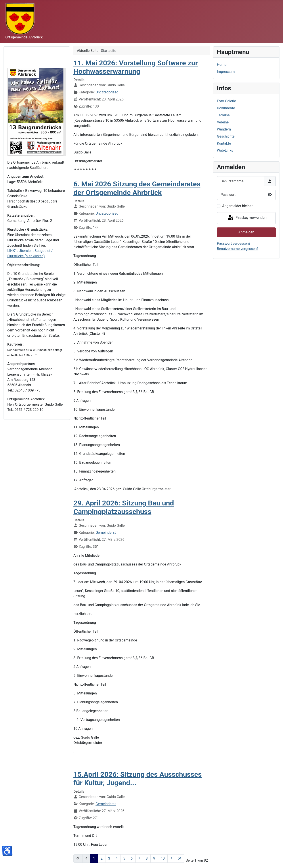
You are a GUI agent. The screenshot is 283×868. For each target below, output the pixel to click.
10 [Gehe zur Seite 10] (163, 858)
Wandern (224, 129)
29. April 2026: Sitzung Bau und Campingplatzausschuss (124, 507)
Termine (223, 115)
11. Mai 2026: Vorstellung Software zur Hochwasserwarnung (136, 67)
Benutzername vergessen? (238, 249)
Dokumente (226, 108)
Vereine (223, 122)
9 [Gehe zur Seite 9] (154, 858)
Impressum (226, 72)
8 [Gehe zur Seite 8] (147, 858)
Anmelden (246, 232)
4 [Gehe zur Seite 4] (117, 858)
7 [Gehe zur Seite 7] (139, 858)
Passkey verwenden (247, 218)
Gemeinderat (106, 532)
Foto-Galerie (226, 101)
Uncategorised (107, 92)
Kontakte (224, 143)
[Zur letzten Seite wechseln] (180, 859)
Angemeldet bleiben (238, 206)
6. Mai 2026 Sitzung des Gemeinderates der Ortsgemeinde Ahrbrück (137, 188)
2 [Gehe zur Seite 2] (102, 858)
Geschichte (226, 136)
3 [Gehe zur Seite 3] (109, 858)
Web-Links (225, 150)
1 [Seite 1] (94, 858)
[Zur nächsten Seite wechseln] (171, 859)
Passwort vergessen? (234, 243)
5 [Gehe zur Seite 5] (124, 858)
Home (222, 65)
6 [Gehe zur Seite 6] (132, 858)
